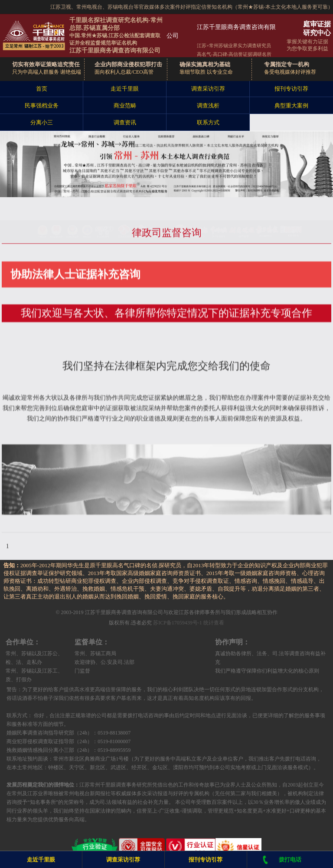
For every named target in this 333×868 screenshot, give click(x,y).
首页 (42, 89)
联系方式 (208, 122)
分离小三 (42, 122)
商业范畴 (125, 106)
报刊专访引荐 (291, 89)
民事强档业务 (42, 106)
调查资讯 (125, 122)
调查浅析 (208, 106)
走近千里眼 (125, 89)
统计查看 (214, 623)
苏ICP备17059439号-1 (178, 623)
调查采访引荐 (208, 89)
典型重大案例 (291, 106)
